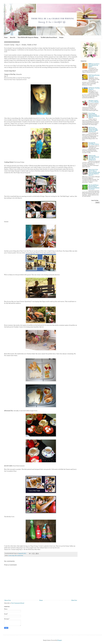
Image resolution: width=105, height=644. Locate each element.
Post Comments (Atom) (18, 603)
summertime (20, 555)
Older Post (74, 600)
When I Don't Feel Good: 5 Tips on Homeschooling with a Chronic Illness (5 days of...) (94, 172)
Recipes (61, 37)
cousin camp (11, 555)
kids (16, 555)
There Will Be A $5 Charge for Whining (28, 37)
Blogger (60, 640)
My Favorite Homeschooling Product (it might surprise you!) (93, 129)
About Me (13, 37)
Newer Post (8, 600)
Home (6, 37)
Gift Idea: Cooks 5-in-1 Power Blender (94, 101)
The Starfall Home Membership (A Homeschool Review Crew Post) (94, 187)
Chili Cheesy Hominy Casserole (94, 76)
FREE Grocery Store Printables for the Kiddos (94, 65)
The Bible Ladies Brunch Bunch (49, 37)
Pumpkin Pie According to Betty (94, 144)
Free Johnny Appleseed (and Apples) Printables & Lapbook (94, 115)
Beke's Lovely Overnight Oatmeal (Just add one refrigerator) (94, 158)
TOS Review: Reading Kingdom (94, 89)
